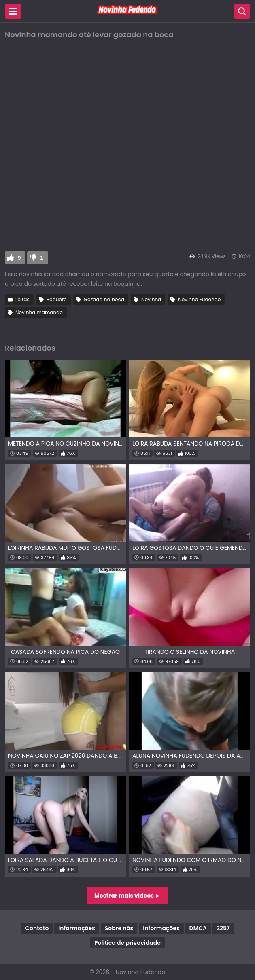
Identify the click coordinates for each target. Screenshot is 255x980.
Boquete (57, 299)
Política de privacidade (127, 943)
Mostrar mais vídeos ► (127, 896)
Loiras (22, 299)
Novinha (151, 299)
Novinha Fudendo (199, 299)
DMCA (198, 928)
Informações (76, 928)
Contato (37, 928)
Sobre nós (119, 928)
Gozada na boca (104, 299)
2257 (223, 928)
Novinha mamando (39, 312)
